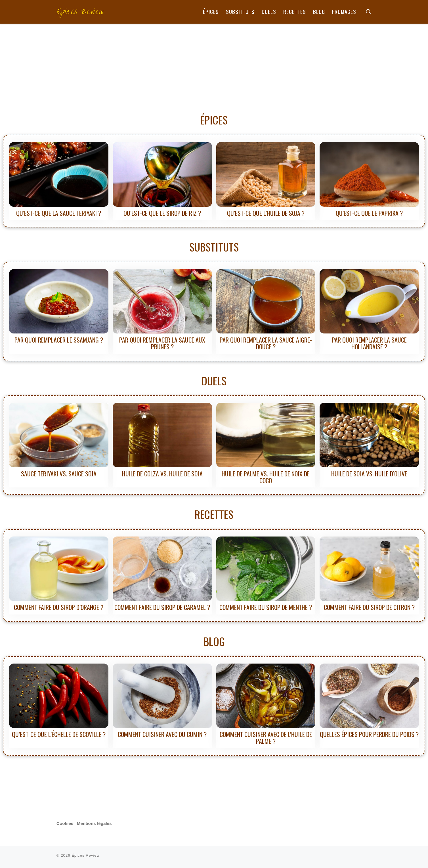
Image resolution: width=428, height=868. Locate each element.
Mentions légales (94, 823)
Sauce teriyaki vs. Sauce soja (59, 474)
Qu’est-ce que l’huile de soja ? (266, 213)
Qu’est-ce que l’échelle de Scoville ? (59, 734)
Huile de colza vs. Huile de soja (162, 474)
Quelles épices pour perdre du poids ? (369, 734)
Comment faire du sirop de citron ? (369, 607)
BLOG (214, 641)
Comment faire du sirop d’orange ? (59, 607)
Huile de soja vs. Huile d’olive (369, 474)
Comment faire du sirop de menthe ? (266, 607)
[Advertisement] (214, 66)
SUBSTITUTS (214, 247)
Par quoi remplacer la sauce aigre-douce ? (266, 343)
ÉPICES (214, 120)
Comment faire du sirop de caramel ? (162, 607)
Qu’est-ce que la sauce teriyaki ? (59, 213)
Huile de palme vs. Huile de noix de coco (266, 477)
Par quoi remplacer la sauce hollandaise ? (369, 343)
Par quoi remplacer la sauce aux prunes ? (162, 343)
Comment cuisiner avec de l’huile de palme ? (266, 738)
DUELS (214, 381)
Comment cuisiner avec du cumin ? (162, 734)
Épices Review (86, 855)
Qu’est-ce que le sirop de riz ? (162, 213)
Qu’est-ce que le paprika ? (369, 213)
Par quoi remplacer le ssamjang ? (59, 340)
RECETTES (214, 514)
